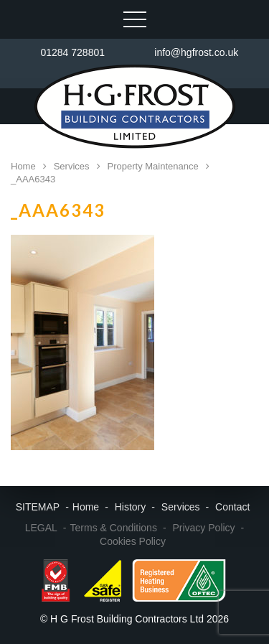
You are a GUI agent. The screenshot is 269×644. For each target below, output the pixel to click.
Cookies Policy (133, 541)
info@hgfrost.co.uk (196, 52)
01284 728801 (72, 52)
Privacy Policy (203, 528)
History (131, 507)
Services (181, 507)
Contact (232, 507)
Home (86, 507)
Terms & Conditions (114, 528)
